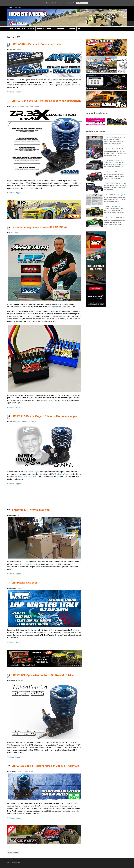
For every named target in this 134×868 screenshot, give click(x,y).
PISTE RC (72, 29)
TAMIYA (31, 29)
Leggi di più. (70, 3)
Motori (32, 106)
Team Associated (30, 477)
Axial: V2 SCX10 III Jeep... (114, 172)
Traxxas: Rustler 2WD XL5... (114, 218)
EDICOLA (81, 29)
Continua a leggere (14, 92)
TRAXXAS (41, 29)
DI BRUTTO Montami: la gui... (115, 195)
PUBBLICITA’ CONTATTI (15, 8)
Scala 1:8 (33, 422)
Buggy (18, 422)
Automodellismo (22, 106)
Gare (20, 588)
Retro (19, 233)
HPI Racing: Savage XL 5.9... (115, 183)
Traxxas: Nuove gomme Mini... (115, 160)
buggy (17, 474)
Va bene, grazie (82, 3)
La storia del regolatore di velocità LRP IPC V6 (39, 227)
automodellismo (56, 307)
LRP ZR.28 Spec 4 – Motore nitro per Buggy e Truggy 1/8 (45, 766)
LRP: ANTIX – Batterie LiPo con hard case (36, 44)
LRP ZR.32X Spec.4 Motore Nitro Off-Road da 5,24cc (43, 675)
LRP (23, 50)
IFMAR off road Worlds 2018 (62, 474)
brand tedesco (35, 564)
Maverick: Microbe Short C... (114, 206)
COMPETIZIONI (60, 29)
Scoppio (37, 106)
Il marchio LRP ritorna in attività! (31, 510)
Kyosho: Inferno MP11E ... (114, 149)
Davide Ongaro (34, 472)
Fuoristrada (24, 422)
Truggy (31, 771)
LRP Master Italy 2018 (24, 583)
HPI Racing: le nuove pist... (114, 137)
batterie (19, 50)
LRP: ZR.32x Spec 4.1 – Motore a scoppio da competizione (46, 101)
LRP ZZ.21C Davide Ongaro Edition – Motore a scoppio (44, 416)
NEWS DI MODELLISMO (17, 29)
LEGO (49, 29)
